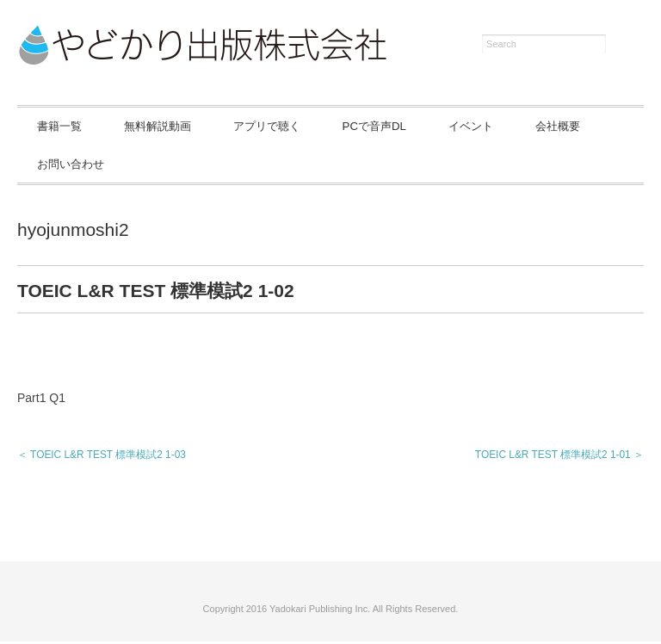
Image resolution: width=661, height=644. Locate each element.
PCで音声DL (435, 127)
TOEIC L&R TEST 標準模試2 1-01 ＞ (559, 457)
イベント (548, 127)
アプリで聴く (310, 127)
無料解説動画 (182, 127)
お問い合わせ (182, 165)
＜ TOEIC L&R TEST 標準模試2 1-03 (102, 457)
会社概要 (67, 165)
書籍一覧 (67, 127)
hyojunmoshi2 (73, 232)
